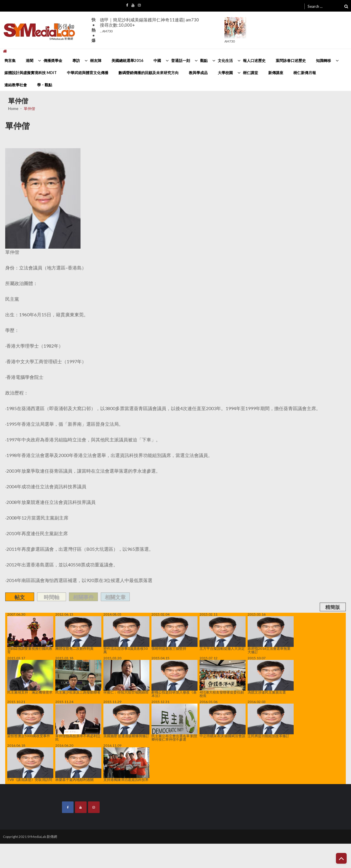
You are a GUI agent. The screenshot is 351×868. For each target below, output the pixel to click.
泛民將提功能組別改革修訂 (271, 721)
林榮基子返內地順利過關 (78, 764)
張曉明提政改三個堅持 (174, 633)
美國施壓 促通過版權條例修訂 (126, 721)
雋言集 (10, 60)
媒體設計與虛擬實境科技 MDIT (31, 73)
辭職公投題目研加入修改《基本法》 (174, 679)
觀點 (204, 60)
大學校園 (225, 73)
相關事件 (83, 597)
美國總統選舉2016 (127, 60)
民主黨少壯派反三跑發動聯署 (78, 677)
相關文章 (115, 597)
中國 (157, 60)
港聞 (30, 60)
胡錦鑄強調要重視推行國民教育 (30, 635)
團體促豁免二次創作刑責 (78, 633)
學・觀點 (45, 85)
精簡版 (333, 607)
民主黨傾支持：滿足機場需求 (30, 677)
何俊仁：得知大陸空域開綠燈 (126, 677)
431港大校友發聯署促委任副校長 (223, 679)
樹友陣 (96, 60)
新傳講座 (276, 73)
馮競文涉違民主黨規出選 (271, 677)
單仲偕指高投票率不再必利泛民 (78, 722)
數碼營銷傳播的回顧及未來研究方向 (149, 73)
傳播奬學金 (53, 60)
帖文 (20, 597)
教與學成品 (198, 73)
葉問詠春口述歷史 (291, 60)
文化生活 (225, 60)
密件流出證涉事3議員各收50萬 (126, 635)
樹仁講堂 (251, 73)
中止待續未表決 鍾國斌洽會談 (223, 721)
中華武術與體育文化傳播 (88, 73)
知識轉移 (323, 60)
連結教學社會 (16, 85)
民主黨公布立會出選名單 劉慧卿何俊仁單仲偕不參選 (174, 722)
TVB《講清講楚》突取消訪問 (30, 764)
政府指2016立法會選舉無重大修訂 (271, 635)
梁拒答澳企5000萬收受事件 (30, 721)
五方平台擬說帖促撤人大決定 (223, 633)
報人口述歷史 (254, 60)
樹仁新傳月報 (305, 73)
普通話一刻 (181, 60)
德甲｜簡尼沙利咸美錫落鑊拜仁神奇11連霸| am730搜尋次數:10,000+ (149, 25)
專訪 (76, 60)
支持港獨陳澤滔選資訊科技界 (126, 764)
